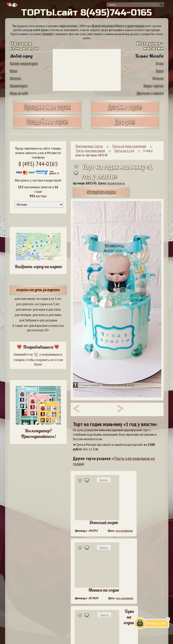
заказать (48, 34)
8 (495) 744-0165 (38, 164)
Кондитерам (19, 86)
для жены (39, 315)
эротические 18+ (38, 330)
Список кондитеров (24, 64)
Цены (14, 71)
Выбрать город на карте (38, 266)
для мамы (55, 315)
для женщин (23, 315)
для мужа (39, 309)
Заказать (104, 480)
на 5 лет (56, 298)
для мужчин (23, 309)
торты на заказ (68, 26)
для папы (55, 309)
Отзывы (15, 78)
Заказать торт (101, 192)
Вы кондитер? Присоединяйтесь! (38, 433)
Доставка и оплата (150, 93)
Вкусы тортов (154, 86)
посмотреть (116, 183)
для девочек (25, 304)
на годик (42, 298)
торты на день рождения (38, 290)
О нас (160, 64)
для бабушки (28, 320)
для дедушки (48, 320)
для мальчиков (25, 298)
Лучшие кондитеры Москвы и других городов (118, 26)
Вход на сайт (19, 93)
